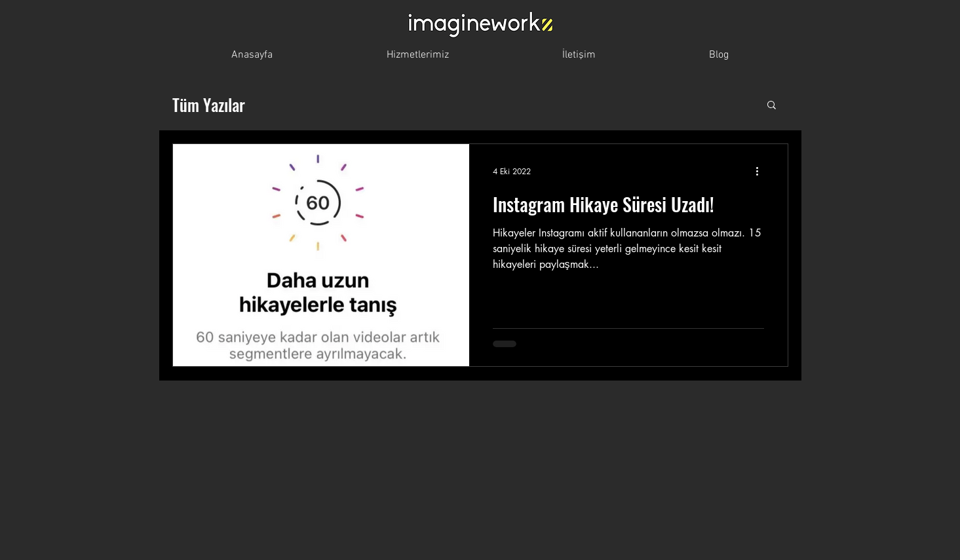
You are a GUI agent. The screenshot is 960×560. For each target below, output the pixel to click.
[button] (772, 106)
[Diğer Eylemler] (762, 171)
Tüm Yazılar (209, 104)
